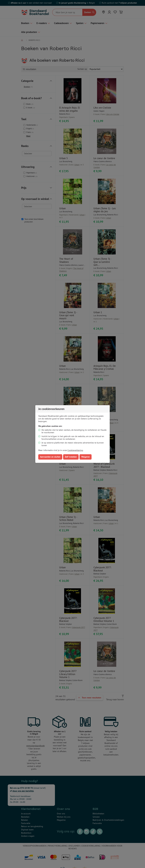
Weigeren (86, 457)
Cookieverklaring (75, 450)
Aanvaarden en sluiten (50, 457)
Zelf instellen (71, 457)
